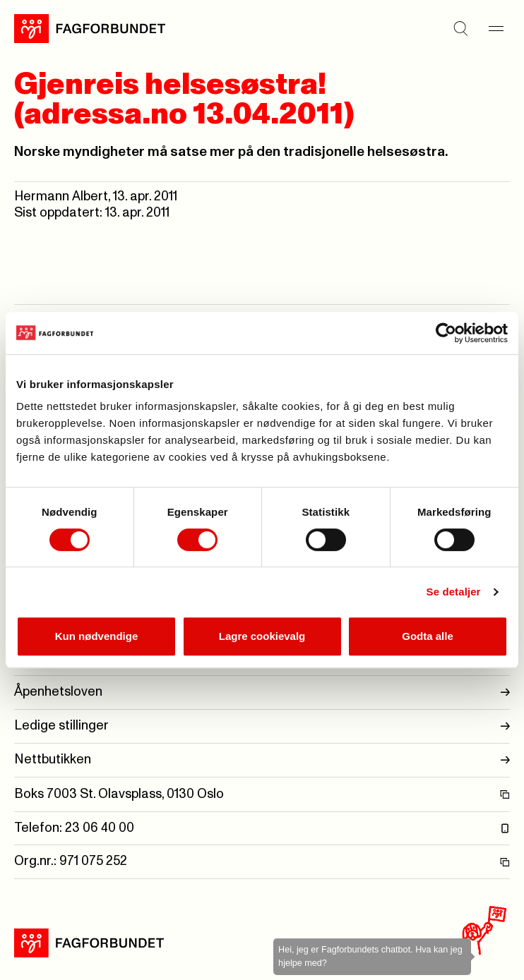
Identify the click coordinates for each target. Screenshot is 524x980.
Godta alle (428, 636)
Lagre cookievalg (262, 636)
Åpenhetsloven (262, 692)
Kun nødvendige (97, 636)
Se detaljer (454, 592)
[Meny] (496, 28)
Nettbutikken (262, 760)
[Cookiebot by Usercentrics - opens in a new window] (446, 333)
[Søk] (460, 28)
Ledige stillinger (262, 726)
